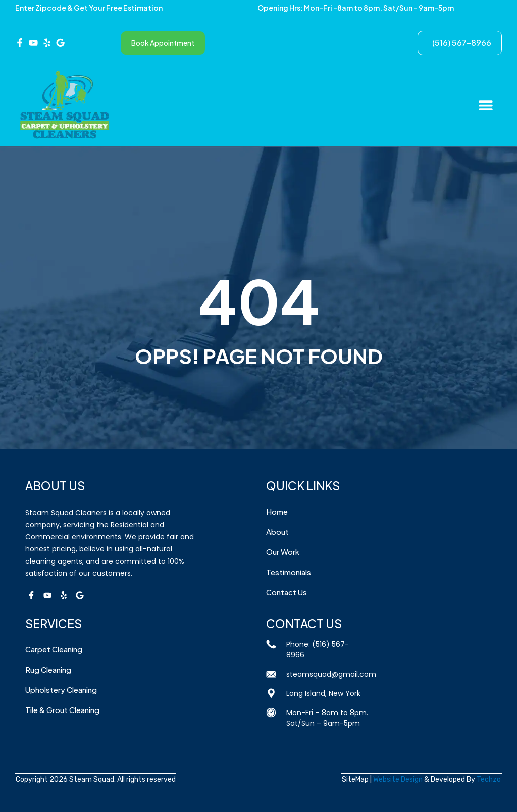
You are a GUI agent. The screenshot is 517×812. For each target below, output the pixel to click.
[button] (485, 105)
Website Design (398, 779)
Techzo (489, 779)
